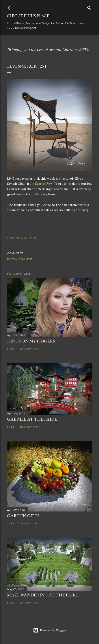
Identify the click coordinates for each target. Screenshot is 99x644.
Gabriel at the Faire (32, 419)
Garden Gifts (23, 516)
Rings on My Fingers (31, 341)
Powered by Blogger (50, 630)
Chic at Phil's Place (28, 16)
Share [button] (34, 237)
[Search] (89, 7)
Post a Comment (20, 259)
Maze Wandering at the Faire (43, 595)
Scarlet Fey (43, 184)
